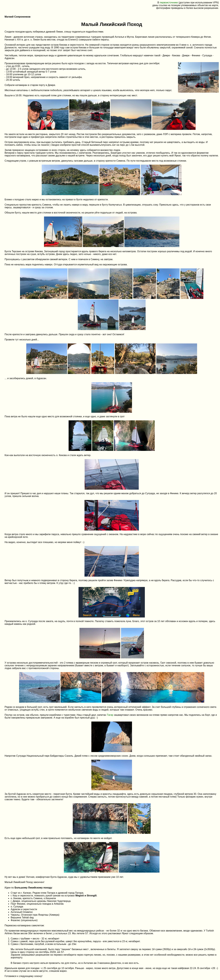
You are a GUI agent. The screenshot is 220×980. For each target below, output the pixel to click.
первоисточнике (169, 3)
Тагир (110, 715)
